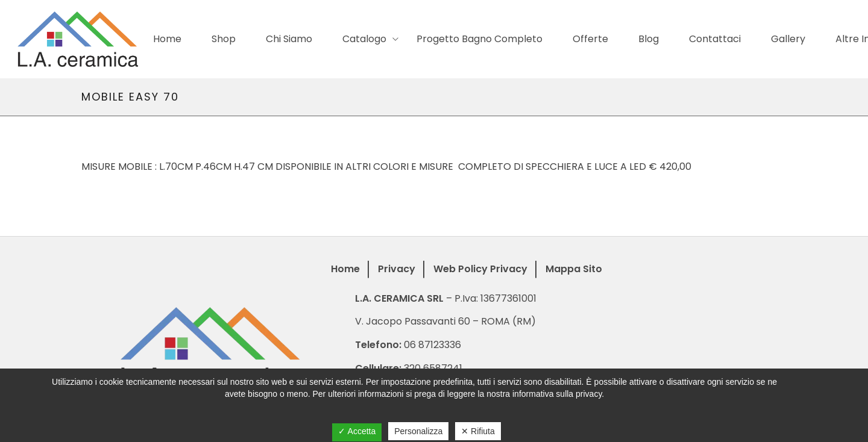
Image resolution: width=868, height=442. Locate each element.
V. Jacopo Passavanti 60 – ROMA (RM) (445, 321)
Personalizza (418, 431)
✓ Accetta (357, 431)
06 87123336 (432, 345)
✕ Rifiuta (478, 431)
